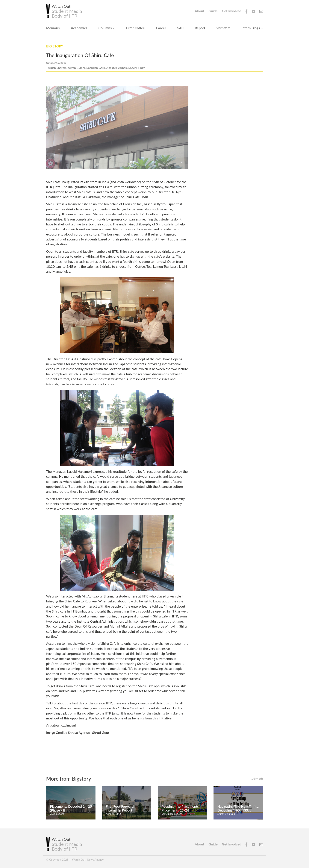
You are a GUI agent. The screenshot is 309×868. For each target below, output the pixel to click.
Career (161, 28)
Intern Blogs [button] (252, 28)
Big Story (55, 46)
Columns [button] (107, 28)
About (200, 11)
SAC (180, 28)
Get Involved (232, 11)
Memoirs (53, 28)
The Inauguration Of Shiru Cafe (81, 55)
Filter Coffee (135, 28)
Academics (79, 28)
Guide (213, 11)
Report (200, 28)
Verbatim (223, 28)
